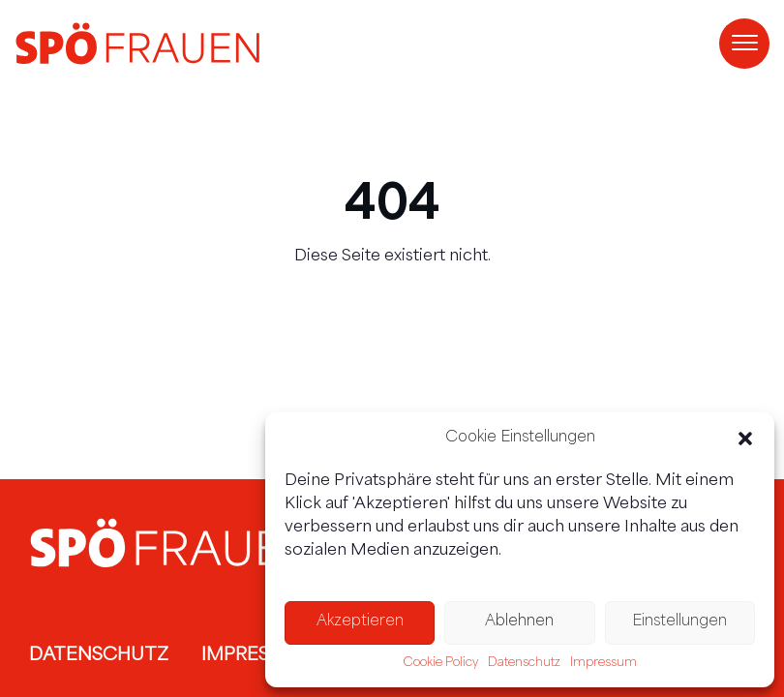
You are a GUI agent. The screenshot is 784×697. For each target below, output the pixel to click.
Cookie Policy (441, 663)
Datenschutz (524, 663)
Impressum (603, 663)
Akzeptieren (360, 622)
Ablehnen (519, 622)
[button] (745, 439)
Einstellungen (679, 622)
